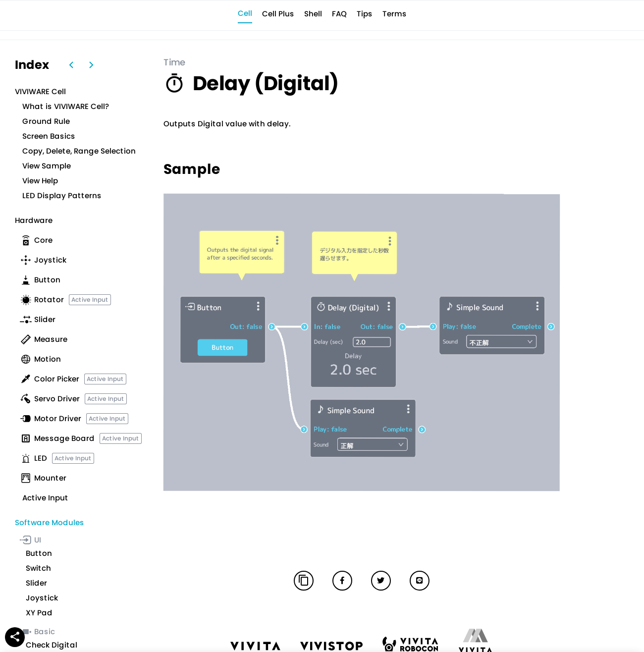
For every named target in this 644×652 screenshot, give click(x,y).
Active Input (90, 299)
